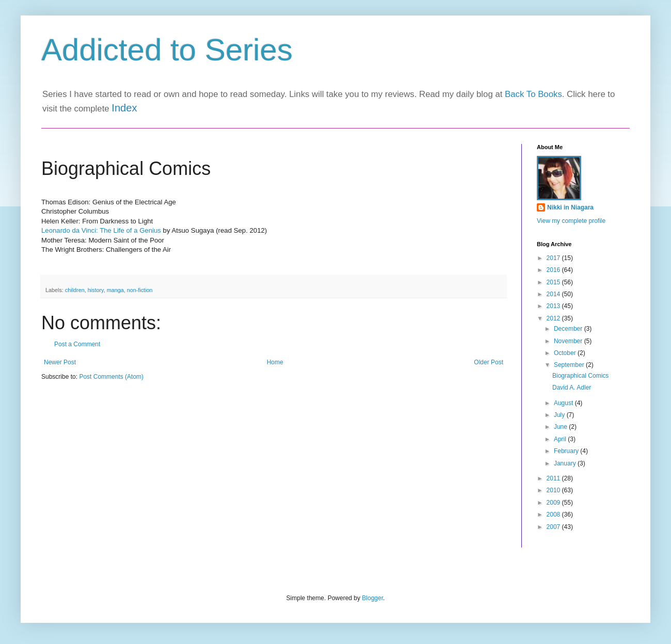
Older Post (489, 362)
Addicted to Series (167, 50)
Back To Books (533, 94)
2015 (554, 282)
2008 (554, 514)
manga (115, 290)
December (569, 329)
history (96, 290)
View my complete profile (571, 221)
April (561, 439)
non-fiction (140, 290)
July (560, 415)
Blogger (372, 598)
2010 (554, 490)
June (561, 427)
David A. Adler (572, 388)
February (567, 451)
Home (275, 362)
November (569, 341)
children (75, 290)
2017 (554, 258)
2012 (554, 318)
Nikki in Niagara (570, 207)
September (570, 365)
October (566, 353)
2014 (554, 294)
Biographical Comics (580, 376)
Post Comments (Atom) (111, 377)
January (566, 463)
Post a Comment (77, 344)
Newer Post (60, 362)
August (564, 403)
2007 (554, 527)
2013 (554, 306)
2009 (554, 503)
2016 (554, 270)
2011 (554, 478)
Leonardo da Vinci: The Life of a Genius (101, 230)
